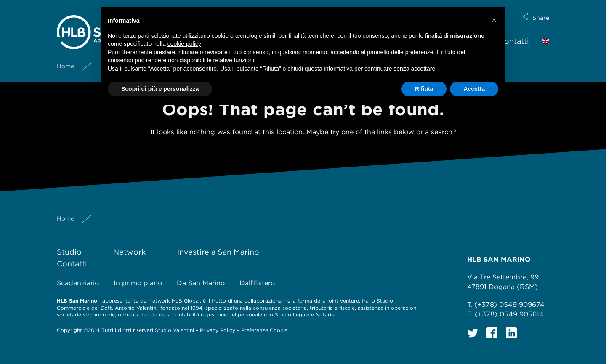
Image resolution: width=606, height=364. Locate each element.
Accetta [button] (474, 89)
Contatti (514, 34)
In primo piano (138, 283)
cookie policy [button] (184, 44)
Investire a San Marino (218, 252)
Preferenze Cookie (264, 330)
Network (129, 252)
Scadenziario (78, 283)
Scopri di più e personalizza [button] (160, 89)
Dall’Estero (257, 283)
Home (65, 59)
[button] (494, 20)
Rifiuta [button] (424, 89)
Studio (69, 252)
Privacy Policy (218, 330)
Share (541, 11)
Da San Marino (201, 283)
